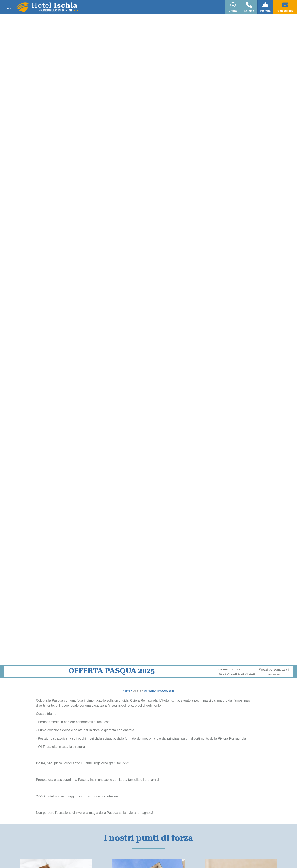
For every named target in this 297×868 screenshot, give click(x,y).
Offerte (137, 691)
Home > (127, 691)
